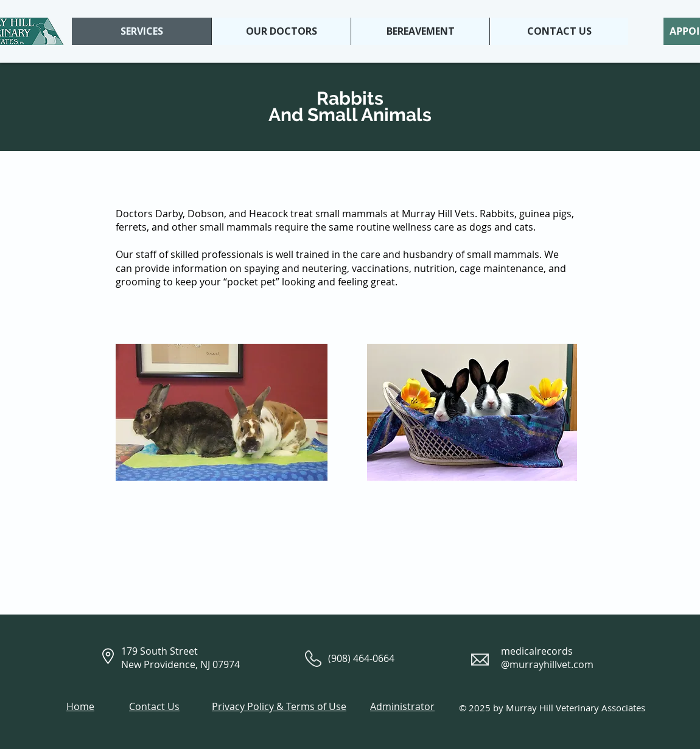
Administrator (402, 706)
